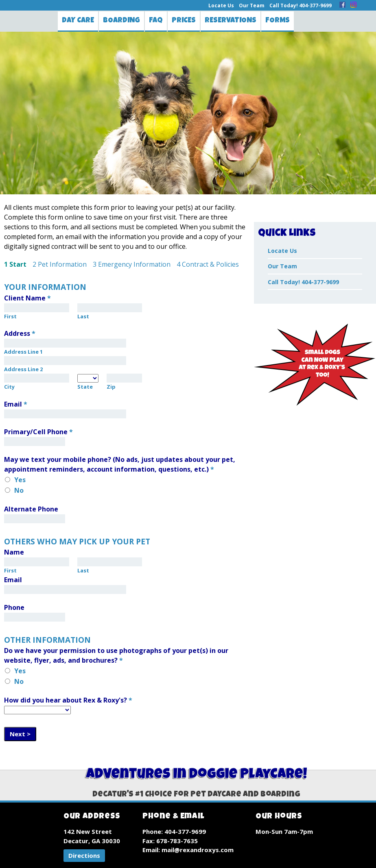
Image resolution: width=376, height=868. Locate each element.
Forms (278, 21)
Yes (20, 480)
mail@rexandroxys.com (198, 850)
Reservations (231, 21)
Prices (184, 21)
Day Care (78, 21)
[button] (84, 856)
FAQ (156, 21)
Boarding (121, 21)
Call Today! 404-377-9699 (301, 5)
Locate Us (221, 5)
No (19, 490)
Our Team (252, 5)
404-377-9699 (185, 831)
